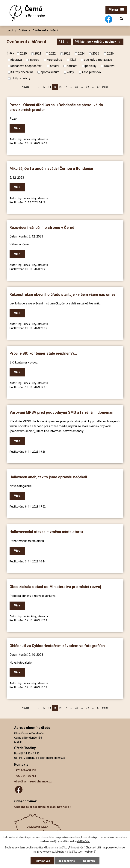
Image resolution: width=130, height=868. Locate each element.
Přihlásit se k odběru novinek (98, 42)
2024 (81, 53)
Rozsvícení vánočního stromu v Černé (42, 228)
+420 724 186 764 (25, 776)
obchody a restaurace (98, 60)
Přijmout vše (42, 861)
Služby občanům (22, 72)
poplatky (91, 66)
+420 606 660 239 (25, 770)
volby (70, 72)
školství (109, 66)
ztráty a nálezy (21, 78)
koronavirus (54, 60)
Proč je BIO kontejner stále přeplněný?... (43, 353)
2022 (52, 53)
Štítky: (11, 53)
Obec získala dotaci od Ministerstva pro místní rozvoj (55, 587)
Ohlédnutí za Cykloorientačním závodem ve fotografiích (57, 646)
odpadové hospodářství (27, 66)
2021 (38, 53)
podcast (72, 66)
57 (98, 87)
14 (49, 87)
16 (60, 87)
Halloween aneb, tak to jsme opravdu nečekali (48, 477)
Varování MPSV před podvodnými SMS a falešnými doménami (62, 412)
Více (17, 128)
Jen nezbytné (67, 861)
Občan (23, 30)
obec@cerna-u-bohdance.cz (33, 782)
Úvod (10, 30)
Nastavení (89, 861)
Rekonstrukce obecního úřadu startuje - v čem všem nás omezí (63, 295)
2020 (23, 53)
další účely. (83, 841)
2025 (96, 53)
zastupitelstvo (91, 72)
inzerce (34, 60)
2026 (110, 53)
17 (66, 87)
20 (77, 87)
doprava (16, 60)
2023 (67, 53)
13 (44, 87)
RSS (64, 42)
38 (87, 87)
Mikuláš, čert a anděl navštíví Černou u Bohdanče (51, 169)
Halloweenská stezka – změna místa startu (46, 532)
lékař (73, 60)
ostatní (55, 66)
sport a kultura (50, 72)
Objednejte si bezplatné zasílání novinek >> (43, 807)
